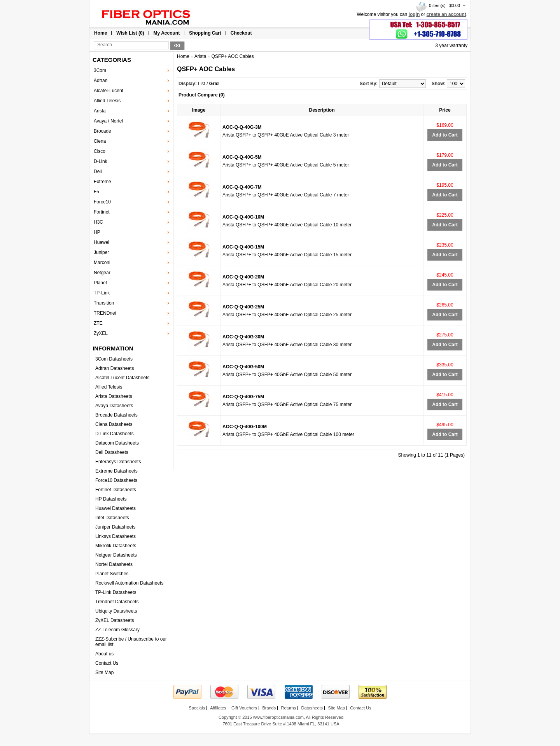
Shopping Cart (205, 33)
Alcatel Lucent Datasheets (122, 378)
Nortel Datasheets (114, 564)
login (414, 14)
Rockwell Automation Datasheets (129, 583)
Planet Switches (112, 574)
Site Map (104, 672)
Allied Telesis (107, 101)
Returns (289, 708)
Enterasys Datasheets (118, 462)
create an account (446, 14)
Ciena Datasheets (114, 424)
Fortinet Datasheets (116, 490)
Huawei (101, 242)
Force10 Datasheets (116, 480)
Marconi (102, 263)
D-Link (101, 161)
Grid (214, 84)
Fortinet (102, 212)
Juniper (101, 252)
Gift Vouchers (244, 708)
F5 (96, 192)
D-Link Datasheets (115, 434)
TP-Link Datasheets (116, 592)
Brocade (102, 131)
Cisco (100, 151)
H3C (98, 222)
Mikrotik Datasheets (116, 546)
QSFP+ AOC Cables (233, 56)
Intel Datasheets (112, 518)
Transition (104, 303)
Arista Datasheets (114, 396)
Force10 (102, 202)
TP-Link (102, 293)
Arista (100, 111)
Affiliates (218, 708)
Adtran (101, 81)
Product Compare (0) (202, 95)
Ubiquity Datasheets (116, 611)
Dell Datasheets (112, 452)
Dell (98, 172)
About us (104, 654)
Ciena (100, 141)
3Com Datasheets (114, 359)
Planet (100, 283)
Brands (269, 708)
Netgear (102, 273)
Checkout (241, 33)
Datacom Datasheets (117, 443)
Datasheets (312, 708)
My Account (167, 33)
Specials (197, 708)
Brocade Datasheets (116, 415)
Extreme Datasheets (116, 471)
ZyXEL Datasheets (115, 620)
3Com (100, 70)
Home (101, 33)
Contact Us (107, 663)
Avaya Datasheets (114, 406)
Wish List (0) (130, 33)
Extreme (102, 182)
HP (97, 232)
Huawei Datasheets (115, 508)
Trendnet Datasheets (117, 602)
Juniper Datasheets (115, 527)
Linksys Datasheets (115, 536)
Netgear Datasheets (116, 555)
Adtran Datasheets (115, 368)
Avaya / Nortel (108, 121)
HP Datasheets (111, 499)
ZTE (98, 323)
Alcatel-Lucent (108, 91)
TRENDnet (105, 313)
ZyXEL (101, 333)
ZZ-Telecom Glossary (117, 630)
